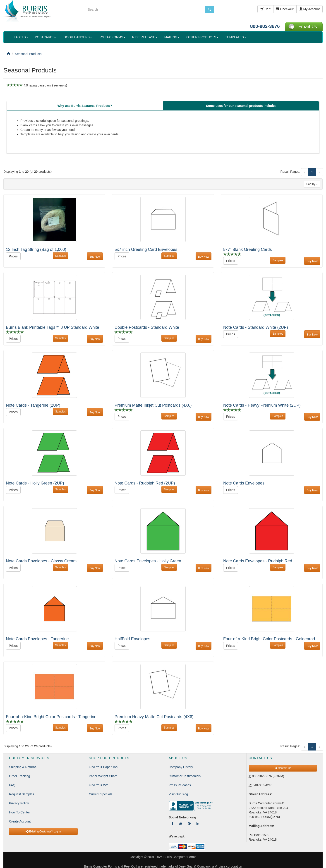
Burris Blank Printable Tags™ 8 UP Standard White (53, 327)
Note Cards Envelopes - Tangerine (37, 639)
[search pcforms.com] (209, 10)
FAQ (12, 785)
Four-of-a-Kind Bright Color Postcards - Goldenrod (269, 639)
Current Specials (101, 794)
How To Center (19, 812)
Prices (13, 256)
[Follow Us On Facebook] (173, 823)
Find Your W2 (98, 785)
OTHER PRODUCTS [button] (202, 37)
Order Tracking (20, 776)
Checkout (285, 9)
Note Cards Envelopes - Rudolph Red (258, 561)
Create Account (20, 821)
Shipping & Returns (23, 767)
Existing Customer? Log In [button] (43, 832)
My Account (309, 9)
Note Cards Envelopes (244, 483)
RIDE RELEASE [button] (145, 37)
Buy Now (95, 257)
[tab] (85, 106)
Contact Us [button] (283, 768)
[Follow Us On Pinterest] (189, 823)
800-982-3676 (265, 26)
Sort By (312, 184)
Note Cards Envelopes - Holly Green (148, 561)
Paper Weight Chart (103, 776)
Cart (265, 9)
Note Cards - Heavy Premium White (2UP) (262, 405)
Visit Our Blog (178, 794)
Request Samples (22, 794)
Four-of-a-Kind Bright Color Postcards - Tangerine (51, 717)
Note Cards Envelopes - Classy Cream (41, 561)
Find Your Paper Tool (104, 767)
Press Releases (180, 785)
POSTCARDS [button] (46, 37)
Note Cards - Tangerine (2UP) (33, 405)
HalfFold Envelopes (132, 639)
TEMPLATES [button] (236, 37)
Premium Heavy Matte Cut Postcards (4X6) (154, 717)
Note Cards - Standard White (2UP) (256, 327)
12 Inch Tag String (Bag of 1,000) (36, 249)
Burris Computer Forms (180, 857)
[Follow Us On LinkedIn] (198, 823)
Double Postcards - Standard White (147, 327)
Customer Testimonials (185, 776)
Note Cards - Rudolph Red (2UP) (145, 483)
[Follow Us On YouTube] (181, 823)
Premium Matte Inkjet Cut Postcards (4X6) (153, 405)
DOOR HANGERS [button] (78, 37)
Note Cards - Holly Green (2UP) (35, 483)
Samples (61, 256)
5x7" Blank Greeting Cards (248, 249)
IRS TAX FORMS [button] (112, 37)
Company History (181, 767)
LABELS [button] (21, 37)
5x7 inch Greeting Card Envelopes (146, 249)
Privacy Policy (19, 803)
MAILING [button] (172, 37)
